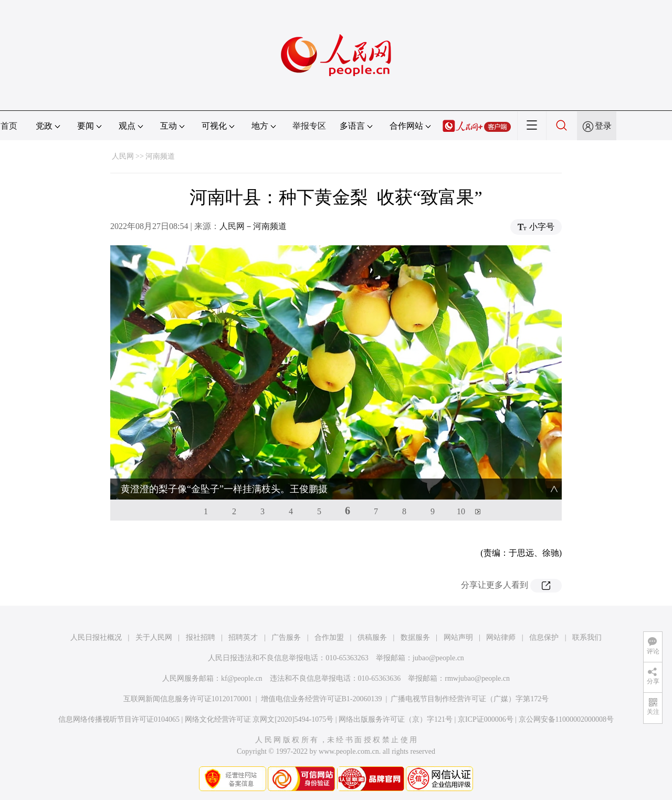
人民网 (123, 156)
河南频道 (160, 156)
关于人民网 (154, 637)
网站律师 (501, 637)
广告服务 (286, 637)
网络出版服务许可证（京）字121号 (396, 719)
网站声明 (458, 637)
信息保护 (544, 637)
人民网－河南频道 (253, 226)
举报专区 (309, 126)
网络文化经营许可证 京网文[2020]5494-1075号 (259, 719)
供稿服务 (372, 637)
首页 (9, 126)
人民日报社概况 (96, 637)
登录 (603, 126)
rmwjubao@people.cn (477, 678)
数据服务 (415, 637)
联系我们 (587, 637)
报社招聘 (201, 637)
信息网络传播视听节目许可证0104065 (119, 719)
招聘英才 (243, 637)
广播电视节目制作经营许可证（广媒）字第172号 (470, 699)
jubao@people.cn (438, 658)
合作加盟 (329, 637)
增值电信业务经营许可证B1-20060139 (322, 699)
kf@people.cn (242, 678)
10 (461, 511)
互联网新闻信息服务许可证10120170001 (188, 699)
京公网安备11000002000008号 (566, 719)
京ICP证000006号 (486, 719)
